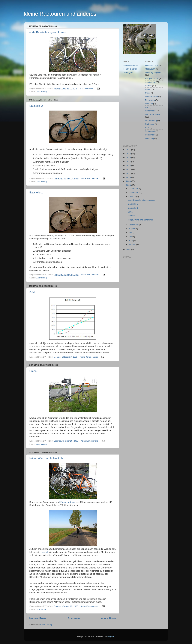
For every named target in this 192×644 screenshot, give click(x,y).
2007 (129, 249)
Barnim (148, 86)
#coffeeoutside (152, 65)
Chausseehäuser (131, 65)
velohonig (150, 138)
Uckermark (41, 610)
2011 (129, 173)
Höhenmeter (151, 111)
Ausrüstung (42, 92)
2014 (129, 162)
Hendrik (45, 552)
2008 (129, 185)
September (134, 225)
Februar (132, 244)
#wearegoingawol (153, 72)
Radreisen (150, 124)
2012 (129, 169)
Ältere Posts (109, 618)
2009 (129, 181)
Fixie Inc (149, 104)
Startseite (74, 618)
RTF (147, 128)
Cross (148, 93)
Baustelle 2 (36, 106)
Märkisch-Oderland (154, 114)
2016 (129, 154)
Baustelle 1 (36, 193)
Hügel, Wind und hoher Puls (46, 458)
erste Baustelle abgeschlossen (48, 32)
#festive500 (150, 69)
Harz (147, 107)
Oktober (132, 197)
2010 (129, 177)
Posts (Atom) (46, 625)
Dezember (133, 189)
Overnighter (128, 72)
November (133, 193)
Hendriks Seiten (130, 69)
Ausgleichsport (152, 78)
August (132, 229)
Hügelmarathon (67, 502)
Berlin (148, 89)
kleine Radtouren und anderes (60, 14)
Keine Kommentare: (90, 178)
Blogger (111, 636)
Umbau (34, 371)
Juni (131, 233)
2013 (129, 165)
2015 (129, 157)
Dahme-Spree (151, 96)
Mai (130, 237)
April (131, 241)
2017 (129, 150)
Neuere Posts (38, 618)
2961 (32, 292)
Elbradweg (150, 100)
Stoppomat (150, 131)
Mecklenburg (151, 121)
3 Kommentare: (87, 88)
